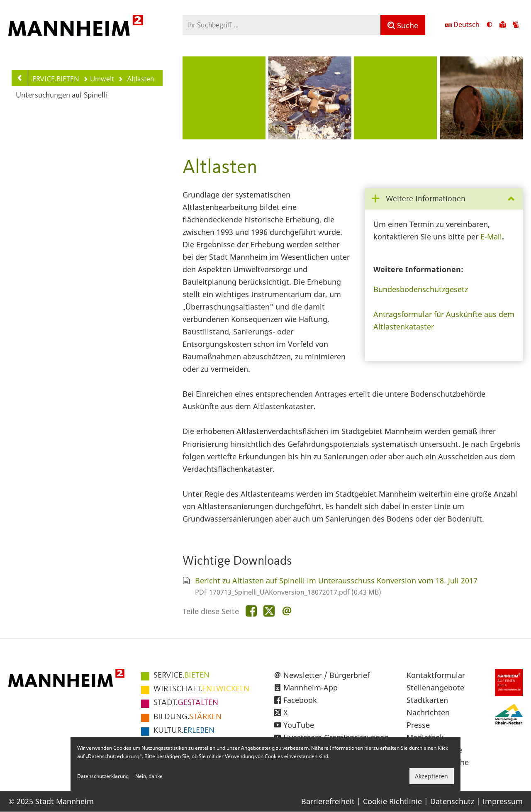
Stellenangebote (435, 688)
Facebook (300, 700)
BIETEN (181, 675)
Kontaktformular (436, 675)
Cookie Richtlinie (392, 801)
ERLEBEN (184, 731)
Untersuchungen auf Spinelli (62, 96)
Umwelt (99, 79)
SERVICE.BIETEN (54, 79)
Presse (418, 725)
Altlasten (136, 80)
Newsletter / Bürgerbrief (326, 675)
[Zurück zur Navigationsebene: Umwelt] (20, 78)
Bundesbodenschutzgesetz (421, 289)
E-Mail (491, 237)
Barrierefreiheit (328, 801)
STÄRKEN (188, 717)
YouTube (299, 725)
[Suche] (403, 25)
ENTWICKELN (201, 689)
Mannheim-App (311, 688)
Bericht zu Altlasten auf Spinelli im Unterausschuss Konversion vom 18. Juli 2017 (336, 580)
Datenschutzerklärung (103, 776)
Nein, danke (149, 776)
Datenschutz (452, 801)
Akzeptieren (431, 776)
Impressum (503, 801)
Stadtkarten (427, 700)
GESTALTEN (186, 703)
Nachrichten (428, 712)
